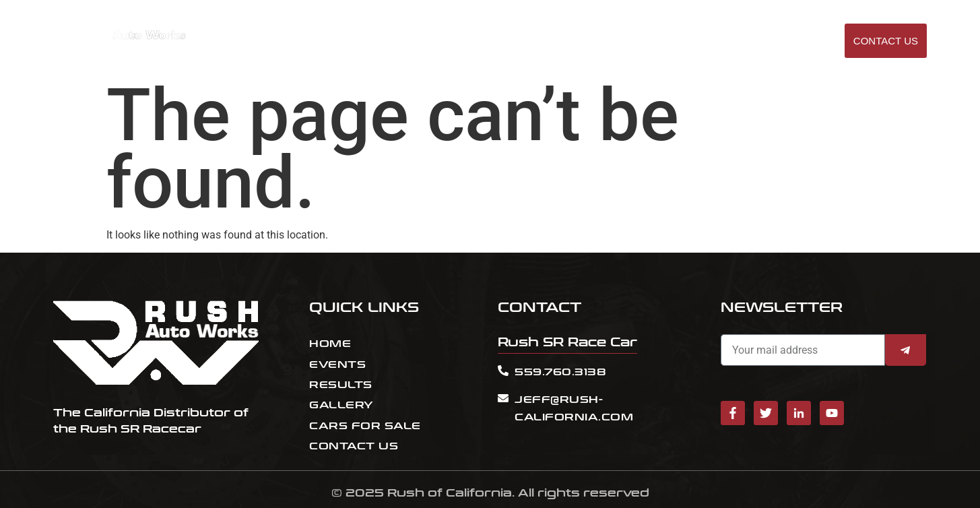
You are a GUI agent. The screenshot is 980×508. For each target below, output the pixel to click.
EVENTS (601, 41)
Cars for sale (722, 41)
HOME (555, 41)
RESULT (651, 41)
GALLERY (796, 41)
